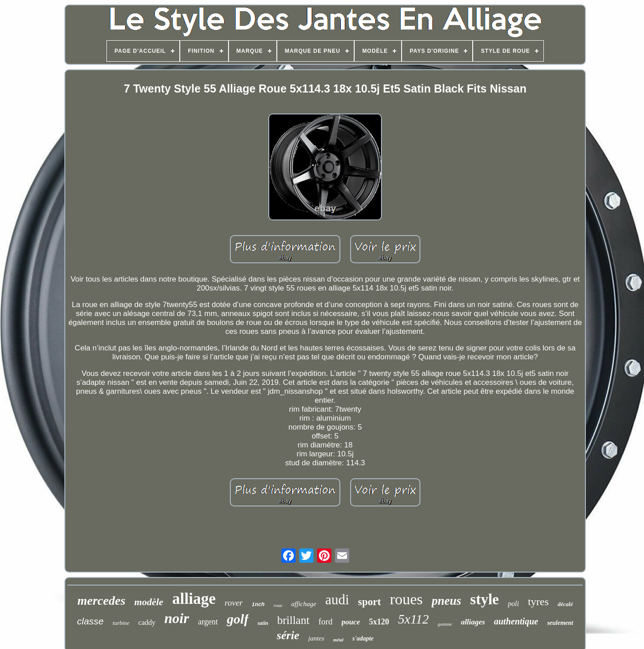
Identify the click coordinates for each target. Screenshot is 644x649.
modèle (149, 602)
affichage (304, 604)
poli (514, 604)
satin (263, 623)
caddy (147, 622)
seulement (560, 623)
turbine (121, 623)
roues (407, 599)
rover (233, 603)
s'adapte (363, 638)
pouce (351, 622)
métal (338, 640)
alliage (194, 599)
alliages (473, 622)
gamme (445, 624)
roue (278, 605)
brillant (293, 620)
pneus (446, 601)
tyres (538, 602)
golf (237, 619)
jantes (316, 638)
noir (177, 618)
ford (326, 622)
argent (208, 622)
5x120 (379, 622)
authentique (516, 621)
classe (90, 621)
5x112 (413, 619)
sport (370, 602)
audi (337, 600)
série (288, 635)
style (484, 599)
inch (258, 605)
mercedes (101, 601)
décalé (565, 604)
